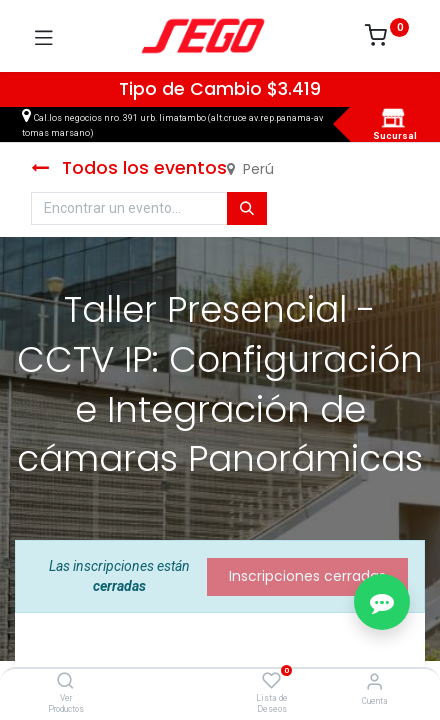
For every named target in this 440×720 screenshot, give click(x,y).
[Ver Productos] (65, 682)
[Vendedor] (374, 681)
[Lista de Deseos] (271, 681)
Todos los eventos (129, 168)
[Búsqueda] (247, 209)
